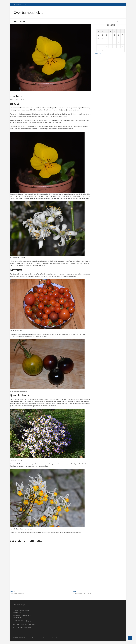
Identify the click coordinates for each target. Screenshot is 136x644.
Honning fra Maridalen (24, 627)
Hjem (16, 21)
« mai (97, 53)
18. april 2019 (14, 100)
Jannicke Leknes (17, 624)
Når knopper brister (30, 624)
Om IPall (23, 21)
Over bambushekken (30, 13)
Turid (14, 627)
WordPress (43, 638)
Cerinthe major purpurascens (28, 621)
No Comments (24, 100)
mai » (101, 53)
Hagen (12, 93)
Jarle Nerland (17, 611)
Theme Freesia (36, 638)
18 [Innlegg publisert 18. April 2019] (111, 43)
